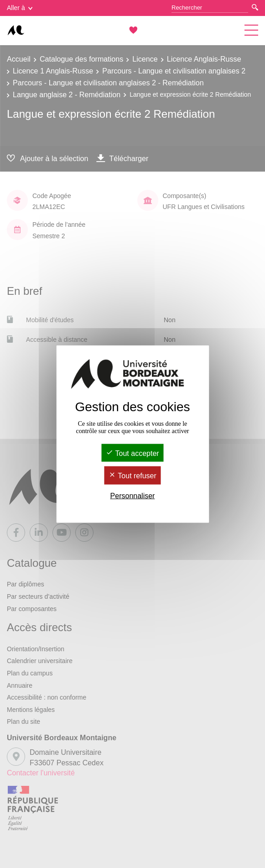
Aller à (20, 8)
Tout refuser (132, 476)
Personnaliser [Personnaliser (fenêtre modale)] (133, 495)
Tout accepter (132, 453)
